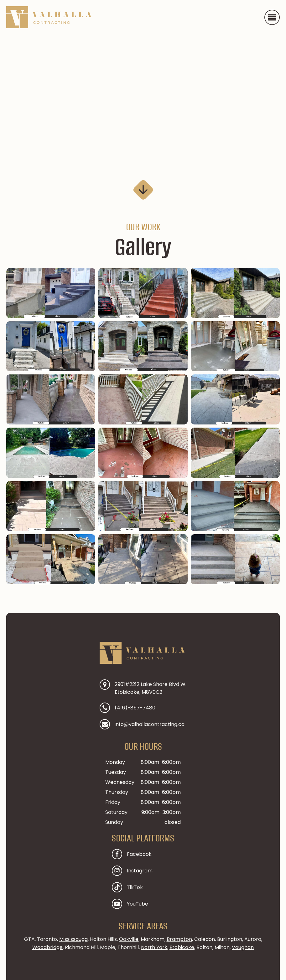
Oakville (129, 939)
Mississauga (73, 939)
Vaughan (243, 947)
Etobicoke (182, 947)
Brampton (179, 939)
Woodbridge (47, 947)
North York (154, 947)
